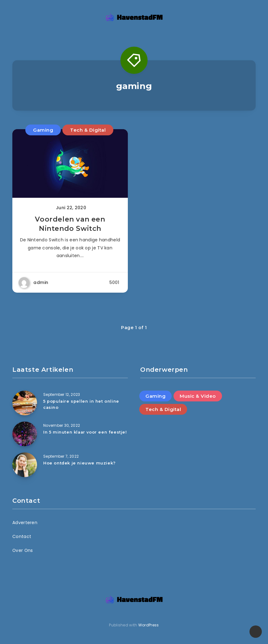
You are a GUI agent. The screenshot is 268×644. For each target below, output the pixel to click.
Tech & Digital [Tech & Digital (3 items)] (163, 409)
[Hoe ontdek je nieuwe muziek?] (25, 465)
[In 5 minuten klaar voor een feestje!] (25, 434)
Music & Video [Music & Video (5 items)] (198, 396)
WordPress (149, 625)
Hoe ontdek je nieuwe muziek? (80, 463)
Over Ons (23, 550)
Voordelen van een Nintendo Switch (70, 225)
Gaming (43, 130)
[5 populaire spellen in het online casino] (25, 403)
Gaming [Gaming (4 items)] (155, 396)
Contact (22, 536)
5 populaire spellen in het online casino (81, 404)
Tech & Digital (88, 130)
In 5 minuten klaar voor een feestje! (86, 432)
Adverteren (25, 523)
